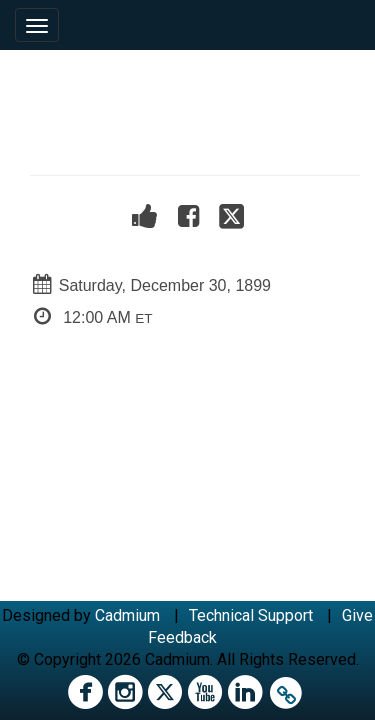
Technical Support (251, 615)
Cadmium (127, 615)
